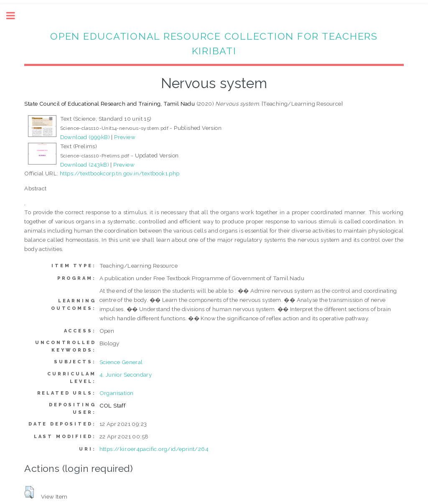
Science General (121, 362)
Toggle (15, 16)
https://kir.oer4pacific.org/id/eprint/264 (154, 449)
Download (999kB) (85, 137)
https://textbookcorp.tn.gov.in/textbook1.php (120, 173)
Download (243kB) (85, 165)
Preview (125, 137)
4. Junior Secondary (126, 375)
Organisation (117, 393)
